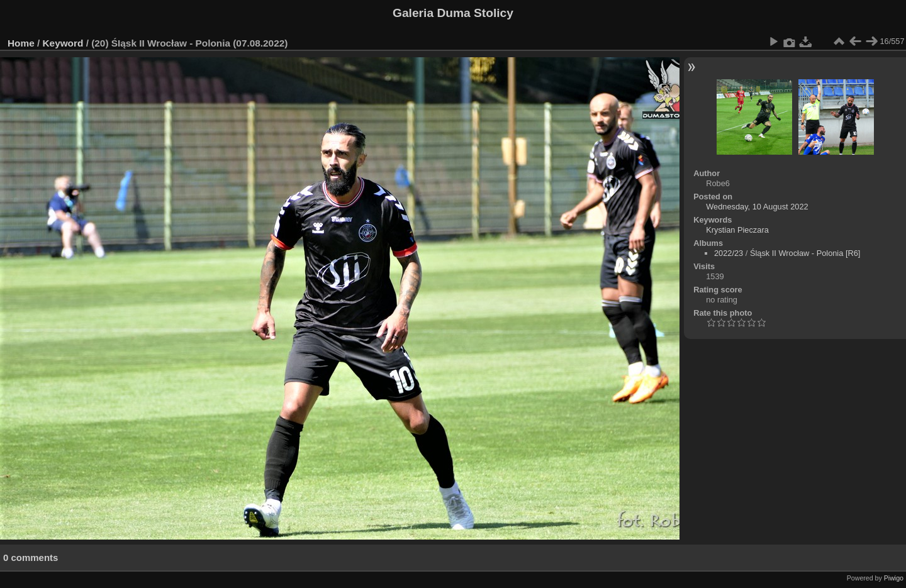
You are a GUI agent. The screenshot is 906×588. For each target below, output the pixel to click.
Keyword (63, 43)
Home (21, 43)
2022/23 (729, 253)
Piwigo (894, 578)
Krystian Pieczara (737, 230)
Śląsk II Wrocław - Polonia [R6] (805, 253)
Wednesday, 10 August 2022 (757, 207)
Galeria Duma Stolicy (453, 13)
